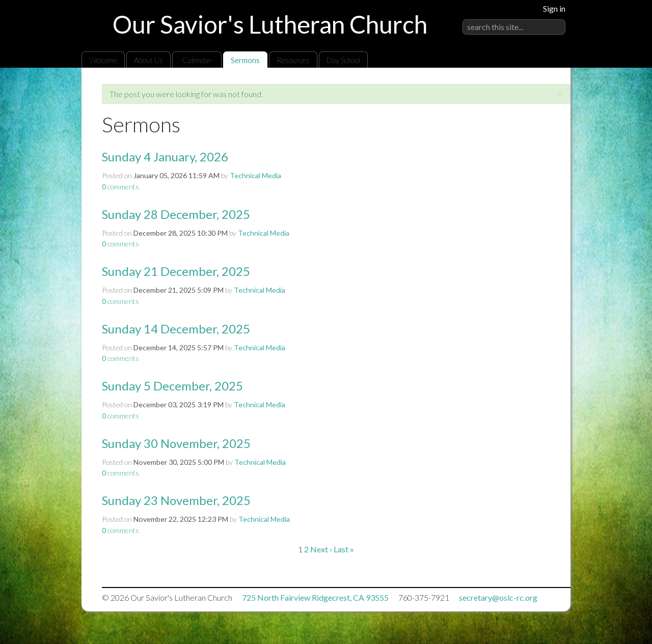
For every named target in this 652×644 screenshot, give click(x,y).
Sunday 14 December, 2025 (176, 329)
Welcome (103, 60)
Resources (293, 60)
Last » (344, 549)
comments (120, 187)
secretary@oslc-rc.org (498, 597)
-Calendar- (197, 60)
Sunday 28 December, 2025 (176, 214)
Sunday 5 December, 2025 (172, 386)
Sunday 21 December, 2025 (176, 271)
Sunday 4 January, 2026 (165, 157)
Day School (343, 60)
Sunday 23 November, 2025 (176, 500)
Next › (321, 549)
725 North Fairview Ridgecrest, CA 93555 (315, 597)
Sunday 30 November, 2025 (176, 443)
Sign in (554, 8)
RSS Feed (543, 91)
